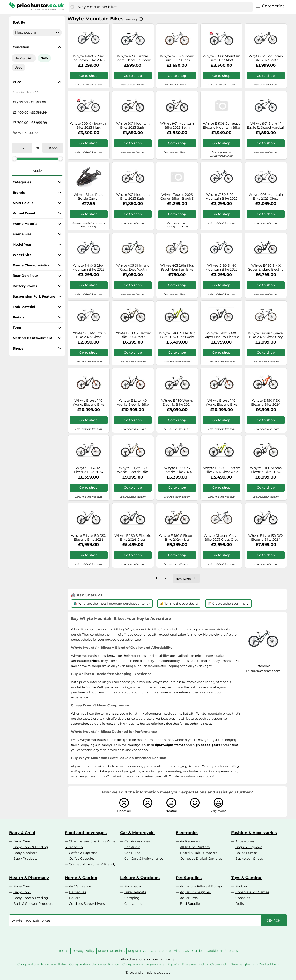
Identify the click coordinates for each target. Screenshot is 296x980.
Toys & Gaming (246, 878)
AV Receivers (190, 841)
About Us (181, 951)
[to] (54, 148)
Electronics (187, 833)
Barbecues (77, 892)
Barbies (242, 886)
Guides (198, 951)
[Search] (72, 7)
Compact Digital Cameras (201, 859)
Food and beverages (86, 833)
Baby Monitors (25, 853)
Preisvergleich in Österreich (205, 964)
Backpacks (133, 886)
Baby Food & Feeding (31, 847)
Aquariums (189, 898)
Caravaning (134, 904)
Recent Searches (111, 951)
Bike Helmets (135, 892)
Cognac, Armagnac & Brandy (92, 864)
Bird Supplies (191, 904)
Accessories (245, 841)
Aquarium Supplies (195, 892)
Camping (132, 898)
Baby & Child (22, 833)
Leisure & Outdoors (140, 878)
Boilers (75, 898)
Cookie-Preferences (222, 951)
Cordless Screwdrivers (87, 904)
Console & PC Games (252, 892)
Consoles (243, 898)
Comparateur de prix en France (94, 964)
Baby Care (22, 841)
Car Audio (132, 847)
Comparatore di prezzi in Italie (42, 964)
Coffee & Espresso (83, 853)
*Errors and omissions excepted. (148, 972)
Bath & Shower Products (33, 904)
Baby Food (22, 892)
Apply (37, 171)
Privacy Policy (83, 951)
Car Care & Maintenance (144, 859)
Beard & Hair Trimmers (199, 853)
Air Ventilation (80, 886)
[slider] (14, 158)
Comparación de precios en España (151, 964)
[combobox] (164, 7)
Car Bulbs (132, 853)
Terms (63, 951)
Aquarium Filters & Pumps (201, 886)
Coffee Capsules (82, 859)
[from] (23, 148)
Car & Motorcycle (137, 833)
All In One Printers (195, 847)
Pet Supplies (189, 878)
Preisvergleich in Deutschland (255, 964)
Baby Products (25, 859)
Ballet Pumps (246, 853)
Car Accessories (137, 841)
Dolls (240, 904)
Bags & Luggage (249, 847)
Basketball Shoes (249, 859)
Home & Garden (81, 878)
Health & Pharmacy (29, 878)
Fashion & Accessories (254, 833)
